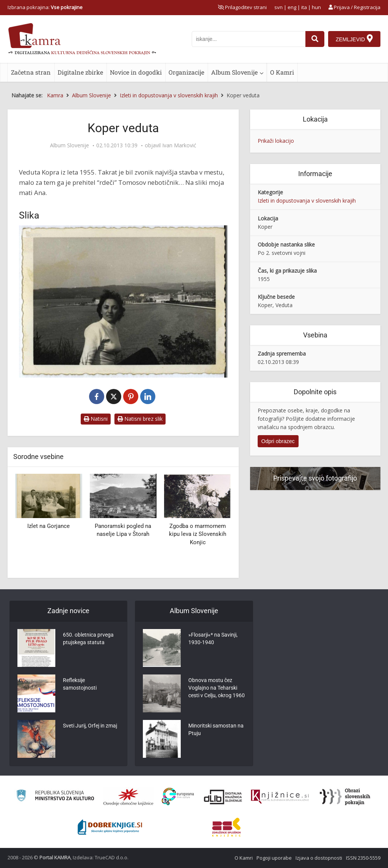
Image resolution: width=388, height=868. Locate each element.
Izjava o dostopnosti (319, 858)
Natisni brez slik (140, 419)
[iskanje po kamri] (249, 39)
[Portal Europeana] (178, 797)
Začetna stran (31, 72)
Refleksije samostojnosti (80, 684)
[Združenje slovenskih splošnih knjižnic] (280, 797)
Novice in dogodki (136, 72)
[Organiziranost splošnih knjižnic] (128, 797)
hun (316, 7)
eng (292, 7)
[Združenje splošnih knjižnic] (226, 827)
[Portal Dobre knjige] (110, 827)
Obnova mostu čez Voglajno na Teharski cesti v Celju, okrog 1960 (217, 688)
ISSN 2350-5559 (363, 858)
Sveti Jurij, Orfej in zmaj (90, 726)
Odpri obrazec (278, 441)
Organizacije (186, 72)
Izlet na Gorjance (48, 526)
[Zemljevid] (354, 39)
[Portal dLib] (223, 797)
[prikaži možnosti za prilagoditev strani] (242, 7)
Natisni (96, 419)
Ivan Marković (179, 145)
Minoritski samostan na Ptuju (216, 729)
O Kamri (282, 72)
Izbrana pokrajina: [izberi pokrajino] (45, 7)
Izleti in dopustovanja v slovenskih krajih (307, 201)
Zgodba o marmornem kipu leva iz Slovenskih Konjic (198, 534)
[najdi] (315, 39)
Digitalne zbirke (80, 72)
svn (278, 7)
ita (304, 7)
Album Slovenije (234, 72)
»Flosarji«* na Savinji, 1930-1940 (213, 639)
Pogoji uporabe (274, 858)
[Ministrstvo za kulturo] (55, 797)
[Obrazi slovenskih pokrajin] (345, 797)
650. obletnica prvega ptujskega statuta (88, 639)
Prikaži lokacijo (276, 141)
